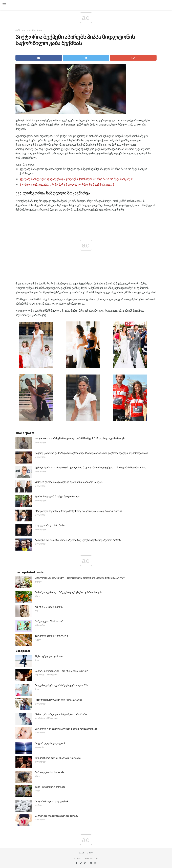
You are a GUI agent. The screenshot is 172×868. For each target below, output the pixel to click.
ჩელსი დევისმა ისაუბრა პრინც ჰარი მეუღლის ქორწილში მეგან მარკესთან (67, 185)
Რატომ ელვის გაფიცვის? (50, 743)
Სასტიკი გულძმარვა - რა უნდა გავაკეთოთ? (61, 671)
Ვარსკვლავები (23, 30)
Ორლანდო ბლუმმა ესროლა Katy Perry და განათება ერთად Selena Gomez (78, 511)
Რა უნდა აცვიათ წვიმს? (49, 607)
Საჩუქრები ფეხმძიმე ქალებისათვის (57, 816)
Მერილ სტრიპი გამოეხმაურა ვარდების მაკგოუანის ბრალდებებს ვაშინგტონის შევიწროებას (90, 468)
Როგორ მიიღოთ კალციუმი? (51, 801)
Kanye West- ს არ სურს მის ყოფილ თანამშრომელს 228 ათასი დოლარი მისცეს (80, 438)
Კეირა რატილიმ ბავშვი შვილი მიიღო (57, 497)
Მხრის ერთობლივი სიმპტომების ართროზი (61, 714)
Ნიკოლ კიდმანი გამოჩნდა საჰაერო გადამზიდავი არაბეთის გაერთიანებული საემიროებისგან (92, 453)
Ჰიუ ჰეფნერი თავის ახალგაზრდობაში (58, 758)
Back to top (86, 853)
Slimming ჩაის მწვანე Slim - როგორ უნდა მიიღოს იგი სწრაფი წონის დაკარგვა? (80, 578)
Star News (37, 30)
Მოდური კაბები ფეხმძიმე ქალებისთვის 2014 (62, 685)
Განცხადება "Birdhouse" (49, 621)
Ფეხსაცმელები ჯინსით (49, 656)
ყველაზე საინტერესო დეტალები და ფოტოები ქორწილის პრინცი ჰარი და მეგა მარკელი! (76, 179)
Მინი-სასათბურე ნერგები (50, 787)
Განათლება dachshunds (49, 772)
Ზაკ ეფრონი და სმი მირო (50, 525)
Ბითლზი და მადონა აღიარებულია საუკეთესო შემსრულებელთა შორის (78, 540)
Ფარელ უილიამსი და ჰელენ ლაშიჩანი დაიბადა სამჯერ (69, 482)
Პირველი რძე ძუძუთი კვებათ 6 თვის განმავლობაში (66, 729)
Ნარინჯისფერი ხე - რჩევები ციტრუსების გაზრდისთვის (68, 592)
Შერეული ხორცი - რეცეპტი (51, 636)
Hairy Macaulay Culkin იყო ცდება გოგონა (58, 700)
